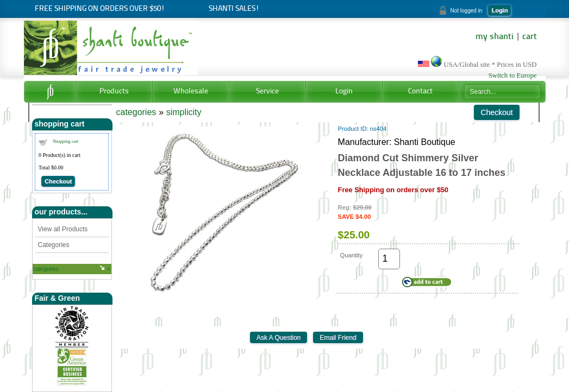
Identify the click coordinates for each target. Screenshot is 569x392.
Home (50, 92)
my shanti (495, 37)
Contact (420, 91)
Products (114, 91)
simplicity (184, 112)
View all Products (63, 229)
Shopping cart (65, 141)
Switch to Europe (513, 75)
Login (499, 10)
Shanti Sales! (234, 9)
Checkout (58, 181)
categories (46, 269)
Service (267, 91)
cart (530, 37)
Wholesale (191, 91)
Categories (54, 245)
